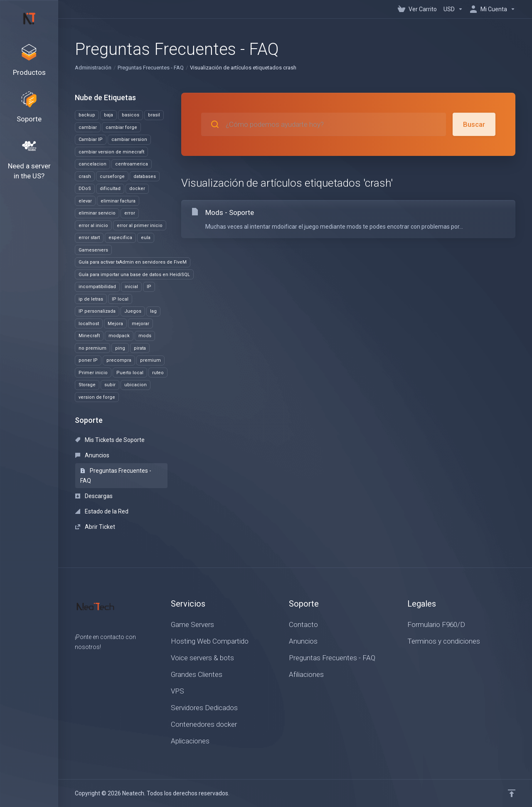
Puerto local (130, 373)
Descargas (94, 496)
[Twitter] (88, 662)
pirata (140, 348)
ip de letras (91, 299)
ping (120, 348)
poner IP (88, 360)
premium (150, 360)
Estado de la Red (102, 511)
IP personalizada (97, 311)
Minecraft (89, 336)
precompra (119, 360)
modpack (119, 336)
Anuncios (92, 455)
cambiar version (129, 139)
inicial (131, 287)
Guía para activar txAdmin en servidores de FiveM (133, 262)
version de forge (97, 397)
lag (153, 311)
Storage (87, 385)
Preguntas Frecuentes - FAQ (151, 68)
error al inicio (93, 226)
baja (108, 115)
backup (87, 115)
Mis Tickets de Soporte (110, 440)
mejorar (140, 324)
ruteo (158, 373)
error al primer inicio (140, 226)
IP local (120, 299)
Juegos (133, 311)
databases (145, 176)
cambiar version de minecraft (111, 152)
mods (145, 336)
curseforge (112, 176)
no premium (92, 348)
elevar (85, 201)
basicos (131, 115)
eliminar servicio (97, 213)
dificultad (110, 189)
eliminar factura (118, 201)
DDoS (85, 189)
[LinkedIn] (101, 662)
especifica (120, 238)
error (130, 213)
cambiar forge (121, 127)
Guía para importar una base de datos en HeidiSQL (134, 275)
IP (149, 287)
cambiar (88, 127)
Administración (93, 68)
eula (146, 238)
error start (89, 238)
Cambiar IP (91, 139)
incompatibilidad (97, 287)
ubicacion (135, 385)
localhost (89, 324)
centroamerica (132, 164)
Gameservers (93, 250)
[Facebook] (75, 662)
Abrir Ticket (95, 527)
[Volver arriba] (512, 793)
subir (110, 385)
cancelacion (92, 164)
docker (137, 189)
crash (85, 176)
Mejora (115, 324)
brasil (154, 115)
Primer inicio (93, 373)
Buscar (474, 124)
